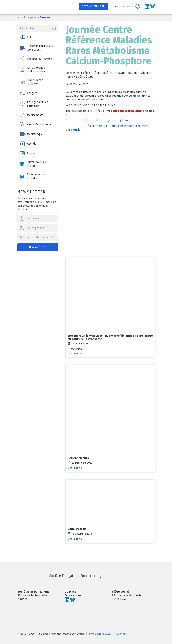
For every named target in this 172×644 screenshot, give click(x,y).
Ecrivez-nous (73, 595)
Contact (121, 633)
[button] (38, 37)
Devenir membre (93, 6)
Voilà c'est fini (77, 528)
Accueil (21, 17)
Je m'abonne (38, 247)
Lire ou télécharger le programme (109, 120)
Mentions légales (100, 633)
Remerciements (78, 458)
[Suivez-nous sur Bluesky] (153, 6)
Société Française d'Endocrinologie (61, 575)
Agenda (32, 17)
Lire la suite (75, 353)
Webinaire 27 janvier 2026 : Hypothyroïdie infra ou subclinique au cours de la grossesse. (110, 337)
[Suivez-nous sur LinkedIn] (147, 6)
